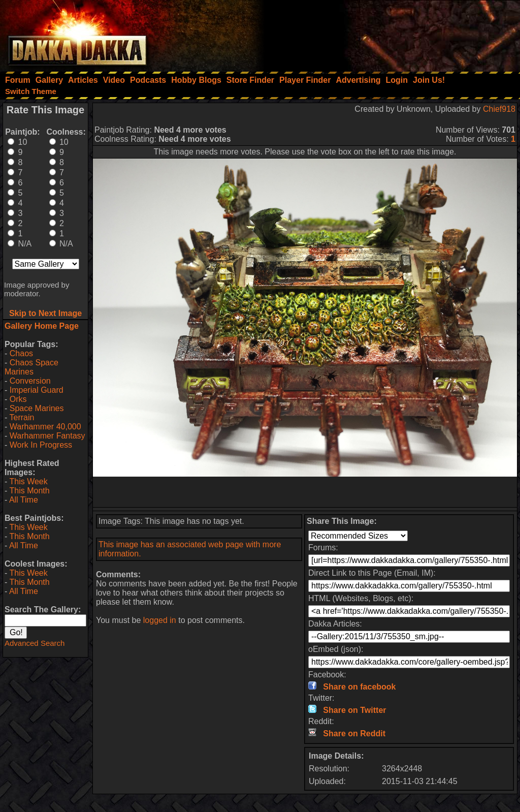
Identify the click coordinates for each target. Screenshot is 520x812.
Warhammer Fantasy (47, 436)
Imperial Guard (37, 390)
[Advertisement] (383, 33)
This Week (28, 481)
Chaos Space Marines (31, 367)
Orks (18, 399)
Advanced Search (35, 643)
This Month (29, 491)
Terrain (22, 417)
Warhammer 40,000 (45, 427)
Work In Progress (41, 445)
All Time (24, 500)
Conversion (30, 381)
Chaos (21, 353)
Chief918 (499, 109)
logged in (160, 620)
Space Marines (37, 408)
